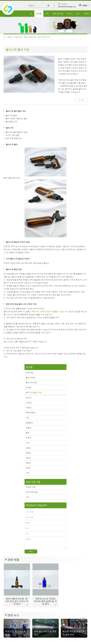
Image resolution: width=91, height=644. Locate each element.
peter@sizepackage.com (67, 5)
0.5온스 (29, 398)
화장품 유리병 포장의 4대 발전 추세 (73, 633)
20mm (28, 453)
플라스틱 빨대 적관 (30, 37)
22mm (28, 458)
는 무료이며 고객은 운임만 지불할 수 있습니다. (49, 312)
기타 (28, 418)
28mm (28, 468)
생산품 (39, 14)
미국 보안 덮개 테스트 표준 (16, 633)
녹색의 (28, 438)
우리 (47, 14)
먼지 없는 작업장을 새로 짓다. (45, 633)
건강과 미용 (31, 487)
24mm (28, 463)
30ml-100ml (31, 413)
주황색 (28, 428)
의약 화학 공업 (32, 492)
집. (31, 14)
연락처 (86, 14)
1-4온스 (29, 403)
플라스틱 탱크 (31, 383)
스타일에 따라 (18, 37)
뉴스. (78, 14)
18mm (28, 448)
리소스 (70, 14)
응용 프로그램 (58, 14)
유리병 (28, 388)
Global (85, 5)
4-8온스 (29, 408)
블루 (28, 433)
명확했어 (29, 423)
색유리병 (29, 373)
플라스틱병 (30, 378)
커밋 (31, 551)
